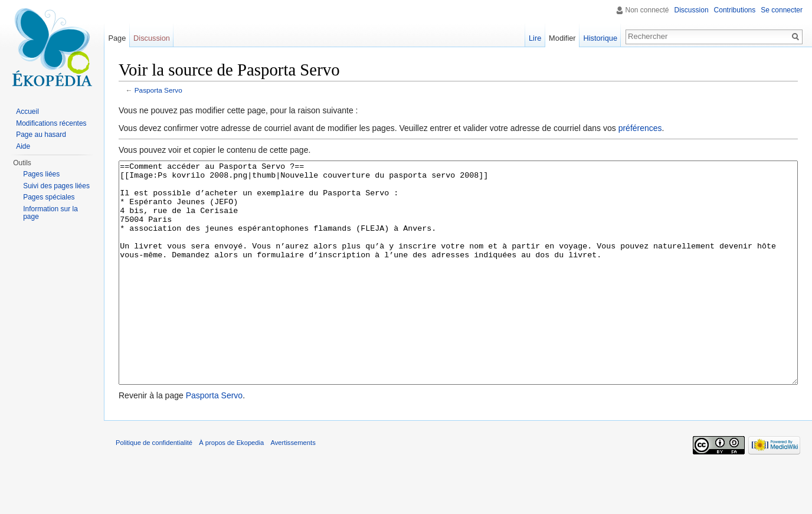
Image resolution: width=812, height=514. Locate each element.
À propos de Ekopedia (231, 487)
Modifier (562, 38)
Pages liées (41, 174)
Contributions (735, 10)
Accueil (27, 112)
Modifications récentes (51, 123)
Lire (535, 38)
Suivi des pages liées (56, 186)
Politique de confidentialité (154, 487)
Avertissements (293, 487)
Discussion (692, 10)
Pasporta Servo (158, 90)
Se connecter (782, 10)
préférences (640, 128)
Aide (23, 146)
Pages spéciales (49, 197)
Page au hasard (41, 135)
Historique (600, 38)
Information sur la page (50, 213)
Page (117, 38)
